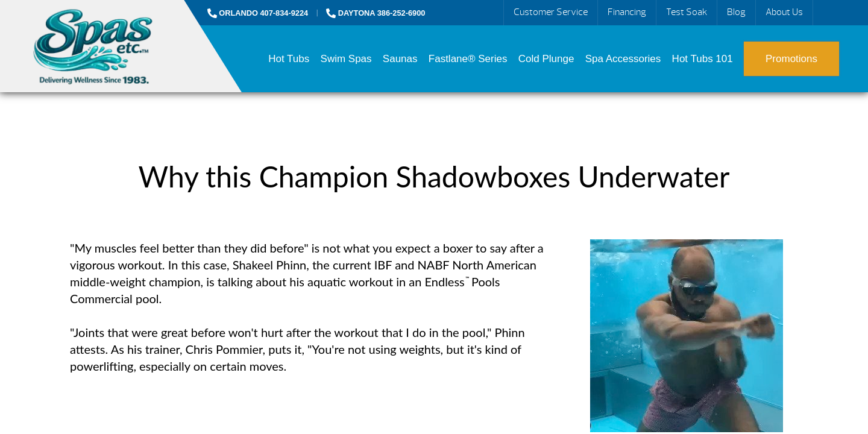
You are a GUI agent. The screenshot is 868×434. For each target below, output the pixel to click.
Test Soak (687, 12)
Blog (736, 12)
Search (827, 13)
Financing (627, 12)
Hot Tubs (289, 59)
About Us (784, 12)
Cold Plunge (546, 59)
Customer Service (551, 12)
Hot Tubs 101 (703, 59)
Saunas (400, 59)
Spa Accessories (623, 59)
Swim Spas (346, 59)
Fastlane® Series (468, 59)
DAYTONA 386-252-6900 (376, 13)
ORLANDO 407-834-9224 (258, 13)
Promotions (791, 59)
